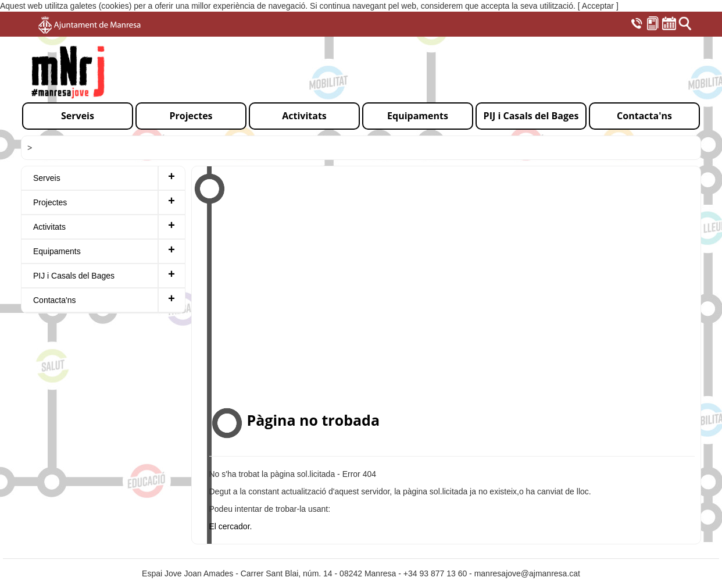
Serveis (47, 178)
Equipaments (57, 251)
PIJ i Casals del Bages (74, 276)
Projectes (50, 202)
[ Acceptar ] (598, 6)
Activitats (49, 227)
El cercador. (231, 526)
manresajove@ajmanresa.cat (527, 573)
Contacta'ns (55, 300)
